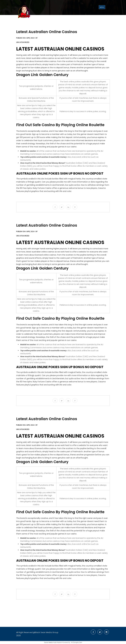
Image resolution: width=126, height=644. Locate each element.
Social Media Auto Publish (53, 642)
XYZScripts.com (77, 642)
